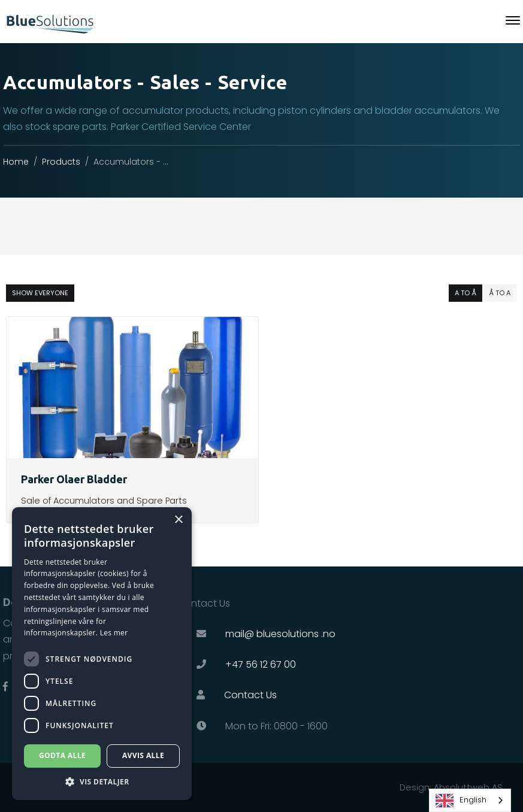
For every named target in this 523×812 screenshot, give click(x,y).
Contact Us (250, 695)
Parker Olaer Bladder (74, 479)
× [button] (178, 520)
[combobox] (470, 800)
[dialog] (102, 654)
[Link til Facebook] (5, 687)
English (461, 801)
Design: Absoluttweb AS (451, 787)
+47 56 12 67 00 (261, 664)
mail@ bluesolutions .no (280, 634)
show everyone (40, 293)
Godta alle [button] (62, 755)
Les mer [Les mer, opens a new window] (114, 633)
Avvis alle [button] (143, 755)
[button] (102, 782)
